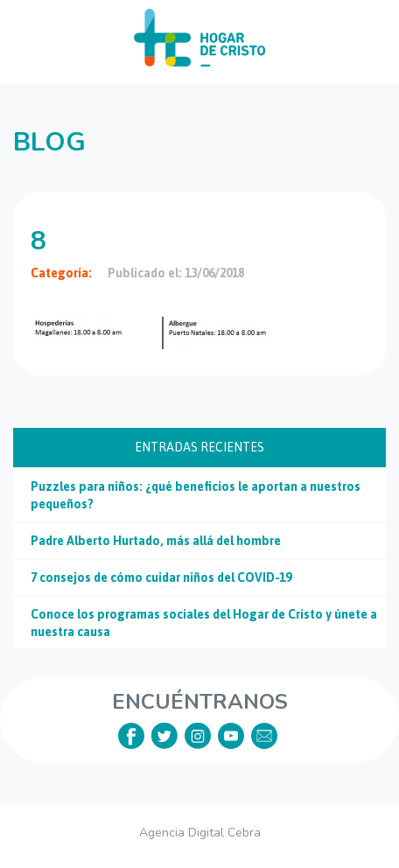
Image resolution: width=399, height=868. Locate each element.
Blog (49, 142)
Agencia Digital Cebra (200, 833)
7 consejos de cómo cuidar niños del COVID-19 (161, 577)
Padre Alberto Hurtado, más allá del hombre (156, 541)
